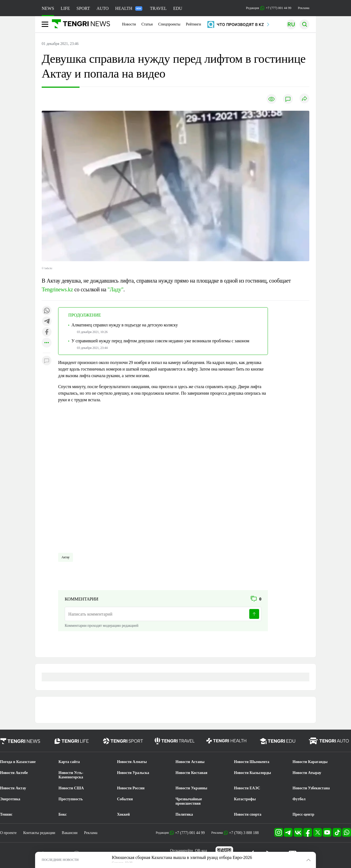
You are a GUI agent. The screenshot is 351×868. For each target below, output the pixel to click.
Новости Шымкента (252, 762)
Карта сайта (69, 762)
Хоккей (124, 814)
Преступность (71, 799)
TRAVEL (158, 8)
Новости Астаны (190, 762)
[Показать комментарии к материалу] (47, 361)
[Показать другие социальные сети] (47, 343)
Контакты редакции (39, 833)
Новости (129, 24)
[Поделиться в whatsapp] (47, 311)
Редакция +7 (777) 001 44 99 (269, 8)
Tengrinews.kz (57, 289)
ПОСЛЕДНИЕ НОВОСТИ (60, 860)
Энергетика (10, 799)
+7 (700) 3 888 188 (244, 833)
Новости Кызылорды (252, 773)
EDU (178, 8)
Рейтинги (194, 24)
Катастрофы (245, 799)
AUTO (103, 8)
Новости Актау (13, 788)
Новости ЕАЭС (247, 788)
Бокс (63, 814)
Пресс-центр (303, 814)
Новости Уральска (133, 773)
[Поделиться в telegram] (47, 322)
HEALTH (129, 8)
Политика (184, 814)
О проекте (8, 833)
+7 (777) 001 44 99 (190, 833)
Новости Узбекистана (311, 788)
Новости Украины (191, 788)
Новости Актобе (14, 773)
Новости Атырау (307, 773)
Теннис (6, 814)
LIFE (65, 8)
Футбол (299, 799)
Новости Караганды (310, 762)
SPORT (83, 8)
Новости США (71, 788)
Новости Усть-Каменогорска (71, 775)
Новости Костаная (191, 773)
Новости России (131, 788)
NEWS (48, 8)
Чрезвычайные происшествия (189, 801)
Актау (66, 557)
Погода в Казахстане (18, 762)
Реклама (304, 8)
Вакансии (70, 833)
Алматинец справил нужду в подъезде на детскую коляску (124, 325)
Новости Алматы (132, 762)
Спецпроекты (169, 24)
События (125, 799)
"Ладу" (115, 289)
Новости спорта (248, 814)
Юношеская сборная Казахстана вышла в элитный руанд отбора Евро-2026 (182, 857)
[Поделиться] (304, 99)
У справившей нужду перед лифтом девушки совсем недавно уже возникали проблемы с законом (160, 341)
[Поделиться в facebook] (47, 332)
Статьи (147, 24)
